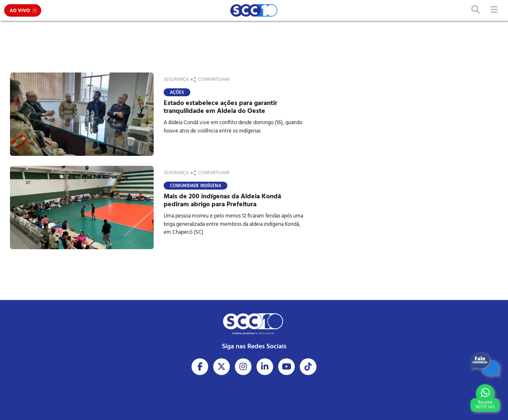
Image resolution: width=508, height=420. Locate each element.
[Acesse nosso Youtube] (286, 367)
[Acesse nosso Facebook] (200, 367)
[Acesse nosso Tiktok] (308, 367)
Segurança (176, 80)
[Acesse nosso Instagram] (243, 367)
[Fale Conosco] (485, 364)
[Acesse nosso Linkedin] (265, 367)
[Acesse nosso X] (222, 367)
